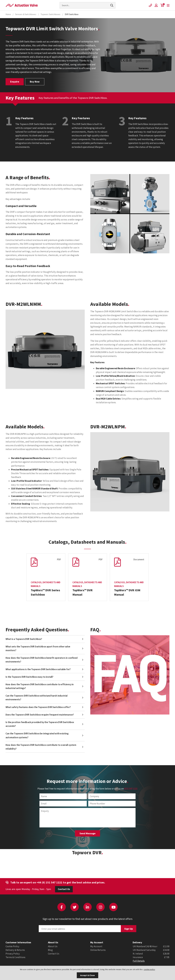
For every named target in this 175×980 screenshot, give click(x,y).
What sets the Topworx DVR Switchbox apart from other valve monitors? (38, 648)
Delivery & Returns (15, 950)
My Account (96, 946)
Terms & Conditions (15, 957)
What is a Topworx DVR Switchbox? (24, 639)
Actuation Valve (22, 5)
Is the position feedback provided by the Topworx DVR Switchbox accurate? (40, 724)
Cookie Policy (12, 946)
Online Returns (98, 950)
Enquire (15, 82)
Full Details (139, 961)
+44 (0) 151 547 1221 (49, 882)
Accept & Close (87, 975)
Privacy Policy (13, 954)
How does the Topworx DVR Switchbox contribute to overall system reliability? (41, 747)
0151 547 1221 (131, 789)
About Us (53, 946)
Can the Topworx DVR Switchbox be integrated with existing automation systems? (37, 735)
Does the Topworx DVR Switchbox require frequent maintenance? (40, 715)
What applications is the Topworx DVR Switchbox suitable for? (38, 669)
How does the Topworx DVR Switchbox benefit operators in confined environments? (42, 660)
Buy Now (35, 82)
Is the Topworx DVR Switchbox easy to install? (30, 677)
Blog (50, 950)
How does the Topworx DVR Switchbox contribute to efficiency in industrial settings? (40, 686)
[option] (46, 577)
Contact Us (64, 889)
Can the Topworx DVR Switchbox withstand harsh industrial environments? (37, 698)
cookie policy (149, 969)
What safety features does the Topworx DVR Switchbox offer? (38, 707)
